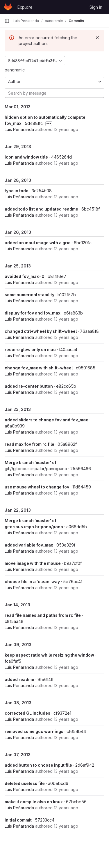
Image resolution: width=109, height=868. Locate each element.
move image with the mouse (33, 563)
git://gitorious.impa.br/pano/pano (36, 469)
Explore (25, 7)
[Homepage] (8, 7)
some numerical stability (30, 295)
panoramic (15, 70)
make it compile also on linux (34, 802)
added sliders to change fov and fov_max (46, 420)
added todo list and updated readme (41, 209)
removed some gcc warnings (34, 731)
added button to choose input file (38, 765)
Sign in (96, 7)
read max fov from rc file (30, 444)
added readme (19, 679)
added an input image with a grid (38, 243)
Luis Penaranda (19, 249)
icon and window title (26, 157)
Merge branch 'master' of (31, 462)
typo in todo (17, 191)
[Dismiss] (97, 38)
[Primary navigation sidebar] (7, 21)
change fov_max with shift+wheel (39, 368)
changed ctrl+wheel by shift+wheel (41, 331)
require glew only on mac (30, 349)
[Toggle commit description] (49, 124)
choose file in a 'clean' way (32, 582)
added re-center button (29, 386)
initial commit (18, 820)
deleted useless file (25, 783)
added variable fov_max (29, 545)
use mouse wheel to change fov (37, 487)
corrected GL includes (27, 713)
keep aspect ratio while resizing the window (49, 655)
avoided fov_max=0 (25, 276)
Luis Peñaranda (19, 129)
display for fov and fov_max (33, 313)
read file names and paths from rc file (43, 615)
